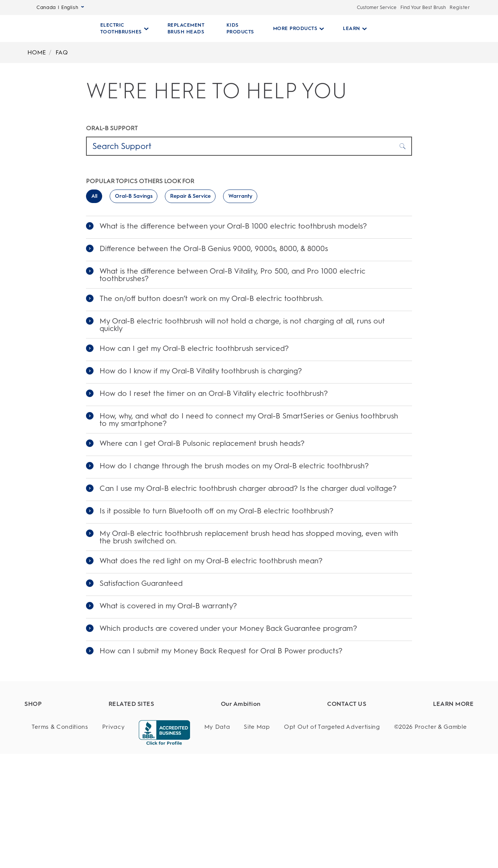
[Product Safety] (267, 733)
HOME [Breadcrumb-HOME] (37, 52)
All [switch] (94, 196)
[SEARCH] (418, 29)
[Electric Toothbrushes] (70, 733)
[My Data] (217, 841)
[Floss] (70, 802)
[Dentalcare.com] (177, 733)
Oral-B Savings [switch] (134, 196)
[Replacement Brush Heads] (70, 747)
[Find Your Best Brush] (70, 720)
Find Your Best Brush (423, 7)
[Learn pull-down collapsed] (352, 29)
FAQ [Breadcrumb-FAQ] (62, 52)
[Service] (361, 747)
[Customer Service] (361, 733)
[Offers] (70, 816)
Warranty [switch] (240, 196)
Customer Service (377, 7)
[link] (249, 227)
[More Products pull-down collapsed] (296, 29)
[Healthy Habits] (267, 720)
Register (460, 7)
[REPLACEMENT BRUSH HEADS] (186, 29)
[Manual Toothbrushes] (70, 789)
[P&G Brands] (177, 720)
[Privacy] (114, 841)
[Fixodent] (177, 747)
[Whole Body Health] (267, 747)
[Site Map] (257, 841)
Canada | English (60, 7)
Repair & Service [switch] (190, 196)
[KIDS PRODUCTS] (237, 29)
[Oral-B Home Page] (58, 29)
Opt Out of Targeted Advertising (332, 841)
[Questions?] (361, 761)
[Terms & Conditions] (60, 841)
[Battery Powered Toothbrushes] (70, 775)
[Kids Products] (70, 761)
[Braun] (177, 761)
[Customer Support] (361, 720)
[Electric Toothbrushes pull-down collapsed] (124, 29)
